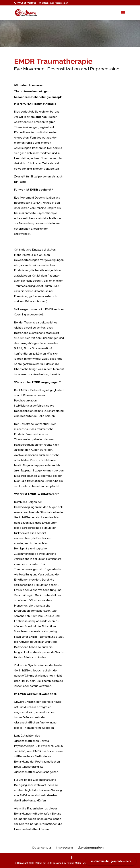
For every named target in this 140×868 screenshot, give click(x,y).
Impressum (64, 848)
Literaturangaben (91, 848)
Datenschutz (42, 848)
